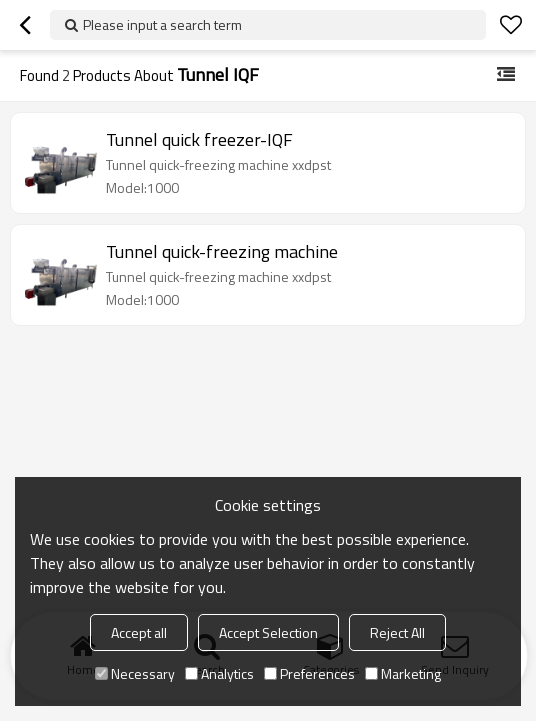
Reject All (397, 632)
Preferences (309, 673)
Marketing (403, 673)
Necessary (135, 673)
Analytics (219, 673)
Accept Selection (268, 632)
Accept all (139, 632)
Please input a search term (162, 24)
